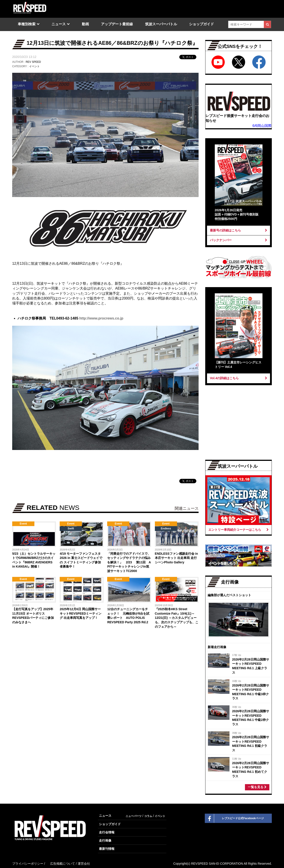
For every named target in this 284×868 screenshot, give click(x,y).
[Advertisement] (58, 669)
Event (23, 524)
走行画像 (105, 840)
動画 (85, 24)
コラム (148, 816)
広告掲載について (63, 864)
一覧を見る (257, 787)
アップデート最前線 (117, 24)
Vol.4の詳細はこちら (239, 378)
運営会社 (84, 864)
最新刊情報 (107, 849)
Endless (166, 529)
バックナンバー (239, 240)
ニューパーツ (134, 816)
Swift (71, 529)
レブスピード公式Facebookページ (234, 818)
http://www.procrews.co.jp (101, 318)
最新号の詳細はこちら (239, 230)
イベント (34, 66)
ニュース (59, 24)
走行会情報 (107, 832)
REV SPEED (33, 62)
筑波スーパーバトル (161, 24)
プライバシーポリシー (28, 864)
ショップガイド (201, 24)
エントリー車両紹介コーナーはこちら (239, 530)
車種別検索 (27, 24)
